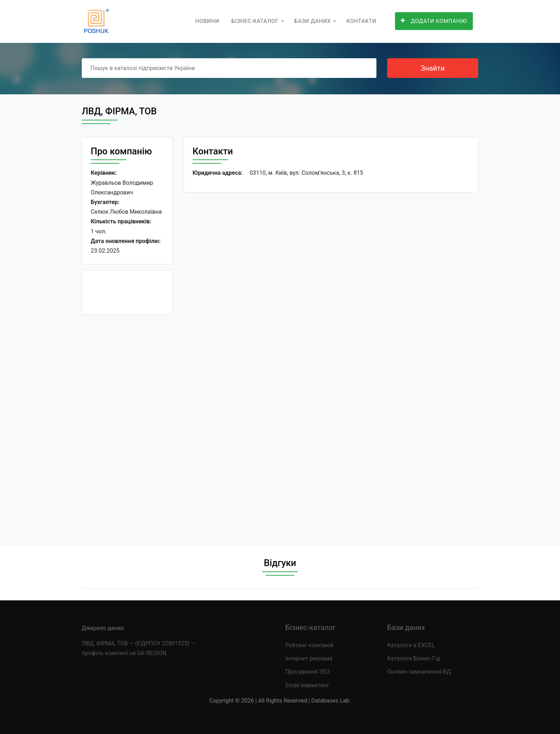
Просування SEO (307, 672)
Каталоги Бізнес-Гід (414, 658)
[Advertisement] (127, 427)
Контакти (361, 21)
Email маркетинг (307, 685)
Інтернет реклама (309, 658)
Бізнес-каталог (255, 21)
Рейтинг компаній (309, 645)
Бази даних (312, 21)
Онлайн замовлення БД (419, 672)
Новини (207, 21)
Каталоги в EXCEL (411, 645)
